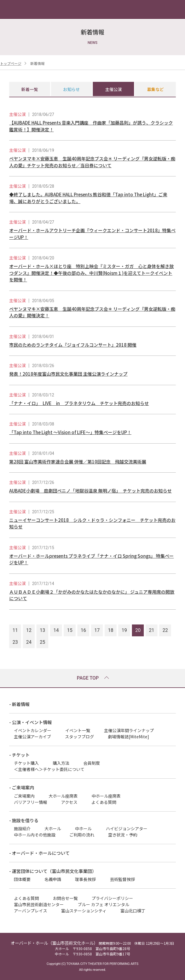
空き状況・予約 (123, 835)
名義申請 (53, 879)
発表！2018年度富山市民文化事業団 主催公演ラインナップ (68, 374)
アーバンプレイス (31, 911)
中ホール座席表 (106, 796)
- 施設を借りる (24, 820)
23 (15, 642)
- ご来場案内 (22, 787)
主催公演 (114, 89)
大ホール (53, 828)
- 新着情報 (19, 704)
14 (56, 630)
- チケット (19, 755)
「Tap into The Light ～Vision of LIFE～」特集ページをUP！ (70, 432)
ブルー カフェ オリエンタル (103, 904)
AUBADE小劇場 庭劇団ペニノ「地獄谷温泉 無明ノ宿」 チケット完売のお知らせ (90, 491)
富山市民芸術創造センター (39, 904)
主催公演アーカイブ (32, 737)
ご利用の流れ (82, 835)
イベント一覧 (78, 730)
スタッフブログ (79, 737)
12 (29, 630)
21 (151, 630)
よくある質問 (104, 802)
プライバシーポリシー (112, 898)
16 (83, 630)
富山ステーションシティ (84, 911)
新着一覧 (30, 89)
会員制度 (92, 763)
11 (15, 630)
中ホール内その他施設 (35, 835)
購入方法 (61, 763)
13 (42, 630)
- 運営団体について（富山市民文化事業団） (53, 871)
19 (124, 630)
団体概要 (22, 879)
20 (138, 630)
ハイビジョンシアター (127, 828)
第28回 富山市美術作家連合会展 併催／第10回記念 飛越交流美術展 (78, 462)
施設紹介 (22, 828)
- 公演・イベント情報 (31, 722)
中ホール (83, 828)
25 (42, 642)
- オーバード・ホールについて (39, 853)
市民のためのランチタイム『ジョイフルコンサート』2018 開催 (73, 345)
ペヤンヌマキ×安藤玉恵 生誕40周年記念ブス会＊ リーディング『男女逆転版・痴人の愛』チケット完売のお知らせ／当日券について (92, 162)
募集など (155, 89)
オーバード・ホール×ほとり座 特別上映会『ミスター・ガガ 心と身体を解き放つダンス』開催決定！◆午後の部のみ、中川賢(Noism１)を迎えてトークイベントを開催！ (91, 273)
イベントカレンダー (33, 730)
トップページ (11, 63)
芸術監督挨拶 (122, 879)
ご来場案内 (24, 796)
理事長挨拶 (85, 879)
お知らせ (71, 89)
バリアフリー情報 (31, 802)
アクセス (69, 802)
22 (165, 630)
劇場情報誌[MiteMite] (129, 737)
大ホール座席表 (63, 796)
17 (97, 630)
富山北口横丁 (133, 911)
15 (70, 630)
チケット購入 (26, 763)
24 (29, 642)
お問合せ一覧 (65, 898)
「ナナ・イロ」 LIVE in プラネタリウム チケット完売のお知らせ (79, 403)
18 (111, 630)
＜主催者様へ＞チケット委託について (49, 769)
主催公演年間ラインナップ (129, 730)
